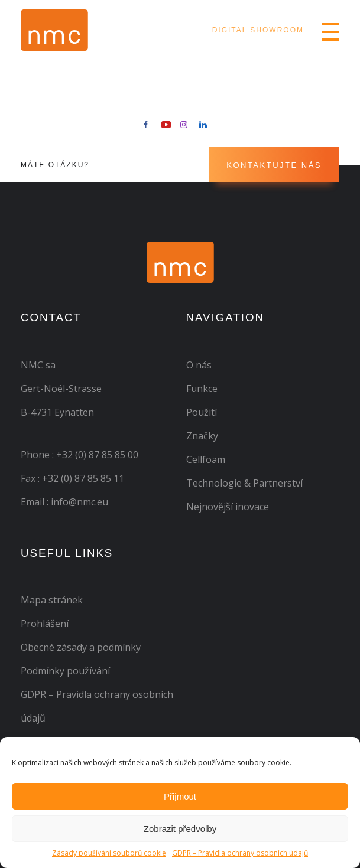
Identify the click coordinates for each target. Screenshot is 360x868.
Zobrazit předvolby (180, 829)
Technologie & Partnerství (244, 483)
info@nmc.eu (80, 502)
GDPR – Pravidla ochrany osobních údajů (240, 853)
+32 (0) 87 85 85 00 (97, 455)
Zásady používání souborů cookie (109, 853)
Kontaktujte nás (274, 165)
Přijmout (180, 796)
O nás (199, 365)
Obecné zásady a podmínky (81, 647)
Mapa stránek (52, 600)
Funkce (202, 389)
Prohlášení (45, 624)
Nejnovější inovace (228, 507)
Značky (202, 436)
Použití (202, 412)
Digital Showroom (258, 30)
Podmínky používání (65, 671)
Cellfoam (206, 459)
